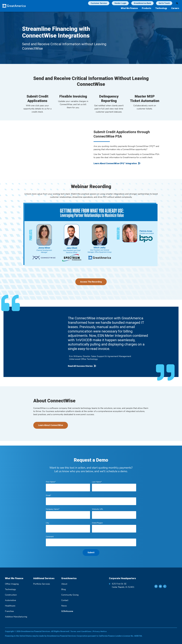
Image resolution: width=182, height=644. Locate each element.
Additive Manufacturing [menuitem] (16, 617)
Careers (175, 8)
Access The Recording (91, 282)
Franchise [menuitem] (9, 611)
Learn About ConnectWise (51, 425)
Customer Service (99, 3)
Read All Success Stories (80, 366)
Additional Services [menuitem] (44, 578)
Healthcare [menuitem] (10, 606)
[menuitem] (67, 611)
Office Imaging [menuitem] (12, 584)
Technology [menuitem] (10, 589)
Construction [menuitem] (11, 595)
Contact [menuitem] (65, 600)
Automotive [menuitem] (11, 600)
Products (146, 8)
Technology (161, 8)
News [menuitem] (64, 606)
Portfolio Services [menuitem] (42, 584)
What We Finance (129, 8)
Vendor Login (120, 3)
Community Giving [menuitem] (70, 595)
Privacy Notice (100, 631)
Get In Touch (164, 3)
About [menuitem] (64, 584)
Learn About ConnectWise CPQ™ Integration (115, 163)
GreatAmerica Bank (142, 3)
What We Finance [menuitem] (14, 578)
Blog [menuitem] (64, 589)
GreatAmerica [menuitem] (69, 578)
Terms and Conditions (81, 631)
